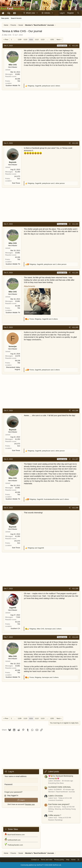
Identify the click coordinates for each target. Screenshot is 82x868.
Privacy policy (59, 860)
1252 (52, 39)
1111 (31, 39)
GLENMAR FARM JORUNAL (60, 787)
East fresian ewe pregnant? (59, 804)
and (36, 548)
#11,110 (75, 637)
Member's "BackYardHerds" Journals (62, 792)
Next (58, 39)
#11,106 (75, 411)
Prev (7, 39)
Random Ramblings (55, 820)
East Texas (16, 183)
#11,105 (75, 327)
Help (68, 860)
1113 (43, 39)
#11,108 (75, 508)
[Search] (78, 13)
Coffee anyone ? (55, 815)
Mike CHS (8, 35)
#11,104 (75, 273)
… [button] (15, 39)
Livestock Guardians (56, 800)
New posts (5, 18)
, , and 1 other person (46, 183)
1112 (37, 39)
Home (73, 860)
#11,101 (75, 46)
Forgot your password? (13, 792)
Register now (30, 804)
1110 (25, 39)
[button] (37, 13)
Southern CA (15, 628)
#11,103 (75, 224)
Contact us (35, 860)
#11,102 (75, 143)
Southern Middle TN (13, 86)
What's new (30, 13)
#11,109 (75, 589)
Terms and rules (47, 860)
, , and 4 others (44, 319)
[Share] (70, 46)
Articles (47, 13)
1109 (20, 39)
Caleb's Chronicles (56, 796)
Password (8, 784)
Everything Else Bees (56, 783)
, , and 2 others (44, 86)
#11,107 (75, 459)
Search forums (16, 18)
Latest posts (54, 772)
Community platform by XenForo (41, 865)
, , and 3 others (49, 499)
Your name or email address (15, 776)
